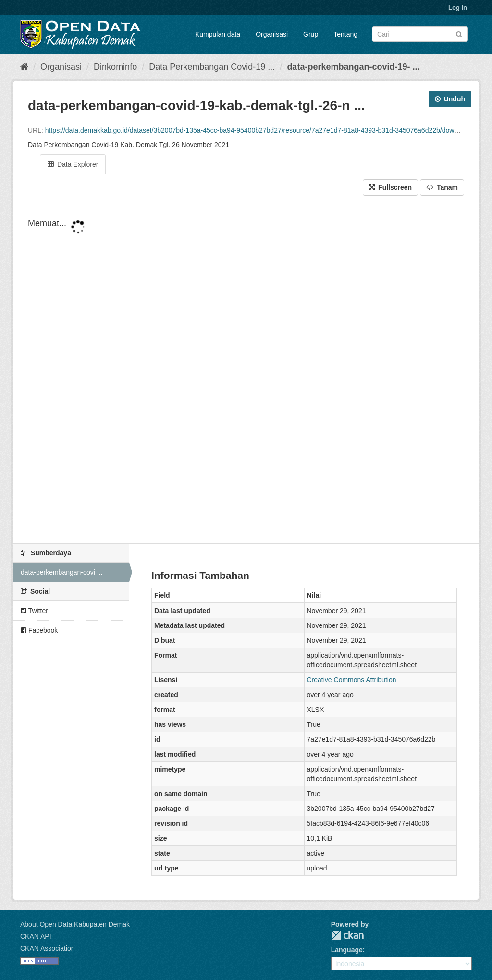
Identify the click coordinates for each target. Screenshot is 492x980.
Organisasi (272, 34)
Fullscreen (390, 187)
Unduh (450, 99)
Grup (311, 34)
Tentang (345, 34)
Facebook (39, 630)
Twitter (34, 611)
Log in (458, 7)
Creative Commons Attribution (352, 680)
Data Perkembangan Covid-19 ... (212, 67)
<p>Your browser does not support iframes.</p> (246, 370)
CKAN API (36, 936)
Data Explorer (73, 164)
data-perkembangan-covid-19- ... (353, 67)
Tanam (442, 187)
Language (347, 950)
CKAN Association (48, 948)
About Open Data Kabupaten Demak (75, 924)
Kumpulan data (218, 34)
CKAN (347, 935)
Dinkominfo (115, 67)
